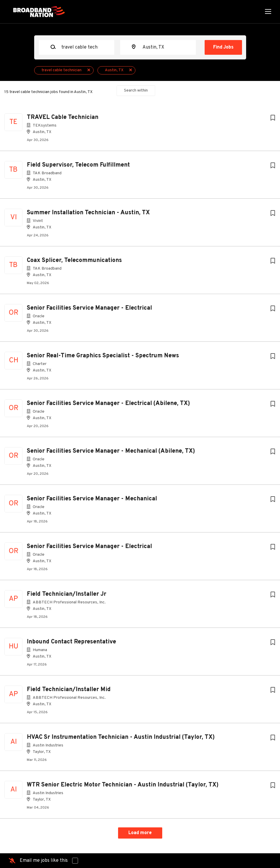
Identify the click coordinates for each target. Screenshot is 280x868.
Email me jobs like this (44, 861)
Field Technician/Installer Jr (67, 594)
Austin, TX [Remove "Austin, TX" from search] (114, 70)
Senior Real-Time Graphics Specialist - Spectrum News (103, 356)
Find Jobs (223, 47)
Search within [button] (136, 91)
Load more (140, 833)
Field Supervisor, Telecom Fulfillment (78, 165)
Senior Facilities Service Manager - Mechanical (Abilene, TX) (111, 451)
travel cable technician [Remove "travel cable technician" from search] (62, 70)
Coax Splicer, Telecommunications (74, 260)
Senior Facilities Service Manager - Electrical (89, 308)
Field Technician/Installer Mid (69, 690)
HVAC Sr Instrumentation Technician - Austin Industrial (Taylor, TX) (121, 737)
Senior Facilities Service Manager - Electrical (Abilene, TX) (108, 404)
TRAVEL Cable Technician (63, 117)
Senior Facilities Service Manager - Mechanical (92, 499)
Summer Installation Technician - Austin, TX (88, 213)
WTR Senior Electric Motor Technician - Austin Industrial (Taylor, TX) (123, 785)
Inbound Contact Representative (71, 642)
